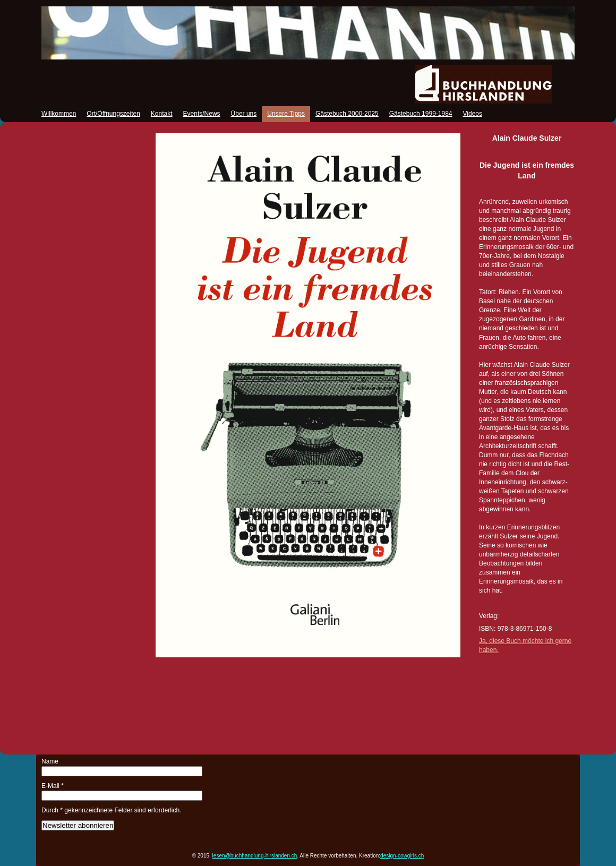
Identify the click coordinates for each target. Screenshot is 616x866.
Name (50, 761)
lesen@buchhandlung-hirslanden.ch (255, 856)
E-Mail (53, 786)
